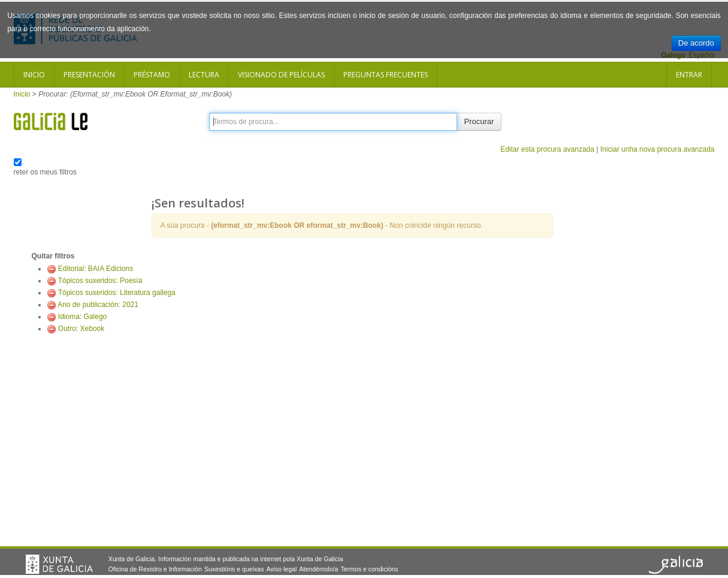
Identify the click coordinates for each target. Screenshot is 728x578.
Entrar (689, 75)
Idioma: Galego (82, 317)
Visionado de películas (281, 75)
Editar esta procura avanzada (547, 149)
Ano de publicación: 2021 (98, 305)
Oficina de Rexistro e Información (155, 569)
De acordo (696, 43)
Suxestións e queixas (234, 569)
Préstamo (152, 75)
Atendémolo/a (318, 569)
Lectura (204, 75)
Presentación (89, 75)
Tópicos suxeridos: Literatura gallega (117, 293)
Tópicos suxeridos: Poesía (100, 281)
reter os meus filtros (45, 172)
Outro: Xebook (81, 329)
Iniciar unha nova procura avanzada (658, 149)
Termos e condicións (369, 569)
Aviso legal (281, 569)
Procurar (479, 121)
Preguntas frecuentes (386, 75)
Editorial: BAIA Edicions (96, 269)
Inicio (34, 75)
